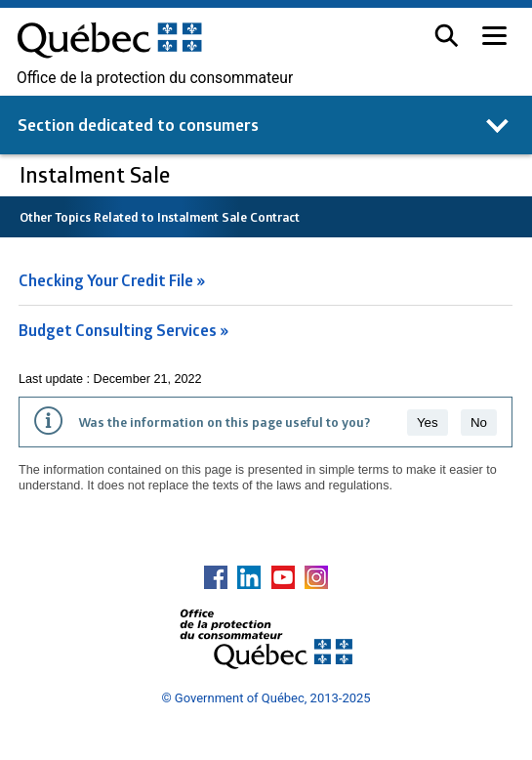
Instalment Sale (97, 174)
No (479, 422)
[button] (447, 36)
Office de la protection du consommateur (155, 78)
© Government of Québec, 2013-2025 (266, 698)
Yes (428, 422)
